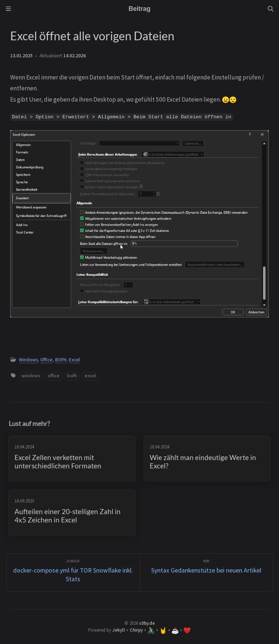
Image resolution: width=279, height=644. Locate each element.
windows (31, 376)
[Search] (271, 9)
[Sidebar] (8, 9)
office (54, 376)
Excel (74, 360)
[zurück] (73, 573)
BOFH (61, 360)
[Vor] (206, 573)
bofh (72, 376)
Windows (28, 360)
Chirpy (136, 630)
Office (46, 360)
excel (90, 376)
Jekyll (119, 630)
